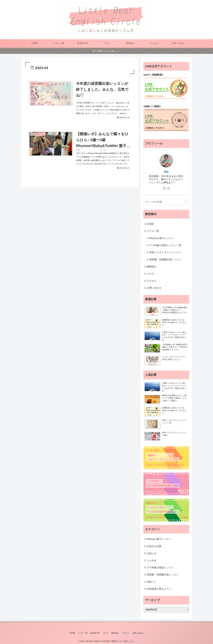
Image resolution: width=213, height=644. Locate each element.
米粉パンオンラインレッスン (165, 252)
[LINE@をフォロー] (168, 188)
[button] (186, 202)
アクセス (152, 281)
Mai (166, 172)
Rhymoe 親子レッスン (162, 238)
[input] (166, 202)
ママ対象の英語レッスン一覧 (165, 245)
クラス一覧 (153, 231)
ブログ (150, 274)
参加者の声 (95, 633)
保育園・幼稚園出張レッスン (165, 260)
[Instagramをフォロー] (164, 188)
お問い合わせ (154, 288)
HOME (150, 224)
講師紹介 (152, 267)
